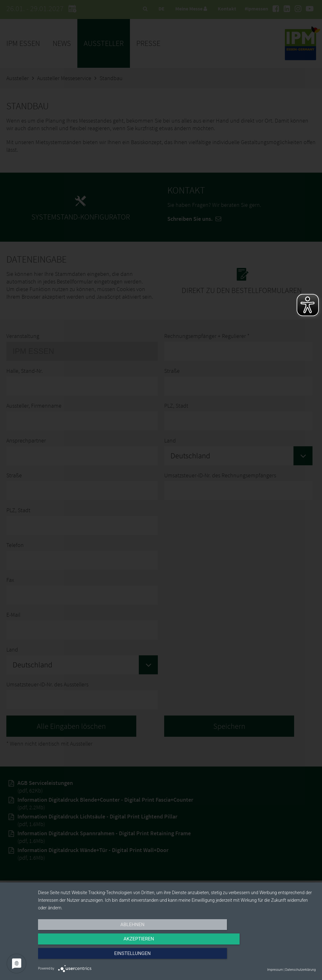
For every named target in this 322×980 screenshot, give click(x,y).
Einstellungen (274, 957)
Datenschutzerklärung (300, 970)
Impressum (275, 970)
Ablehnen (80, 957)
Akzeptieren (177, 957)
